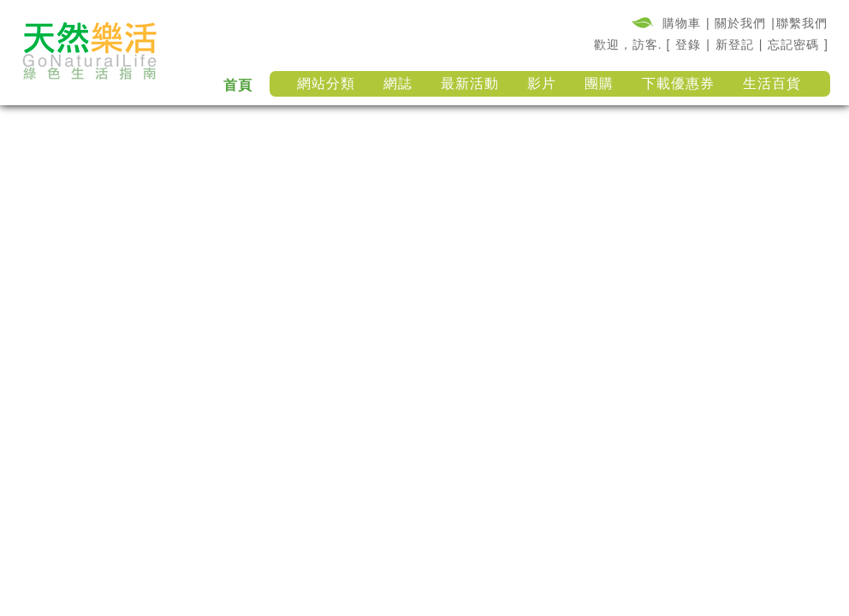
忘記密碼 (793, 44)
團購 (599, 83)
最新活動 (470, 83)
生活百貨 (772, 83)
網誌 (398, 83)
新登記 (735, 44)
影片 (542, 83)
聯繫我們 (802, 23)
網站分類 (326, 83)
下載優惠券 (678, 83)
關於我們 (740, 23)
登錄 (688, 44)
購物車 (682, 23)
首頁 (238, 85)
